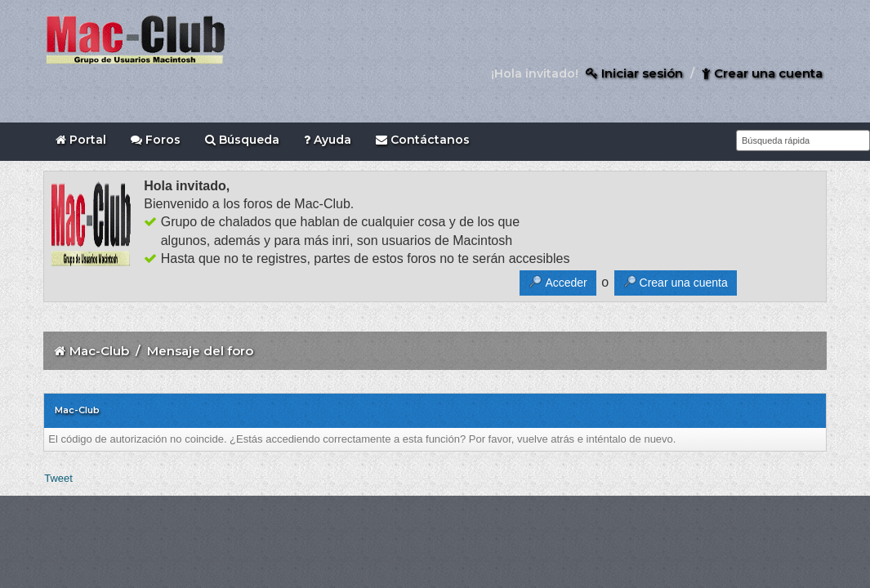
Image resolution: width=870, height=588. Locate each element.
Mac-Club (99, 351)
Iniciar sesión (634, 73)
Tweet (58, 478)
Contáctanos (423, 140)
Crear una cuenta (762, 73)
